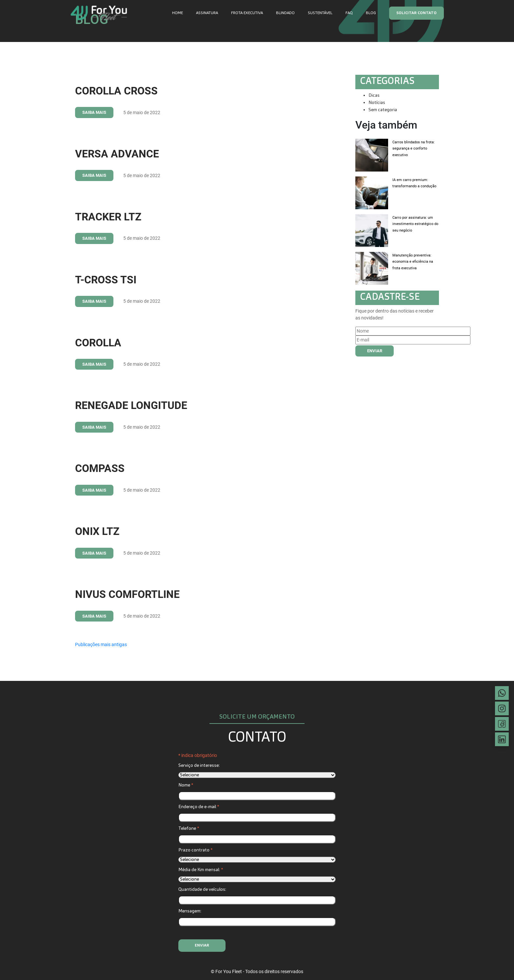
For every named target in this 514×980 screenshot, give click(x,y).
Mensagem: (190, 911)
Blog (371, 13)
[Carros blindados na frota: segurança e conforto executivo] (372, 155)
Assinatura (207, 13)
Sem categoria (383, 110)
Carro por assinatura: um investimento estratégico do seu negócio (415, 224)
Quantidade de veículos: (202, 889)
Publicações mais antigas (101, 644)
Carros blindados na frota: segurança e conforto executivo (414, 149)
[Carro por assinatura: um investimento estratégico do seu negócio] (372, 231)
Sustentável (320, 13)
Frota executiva (247, 13)
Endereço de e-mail (199, 807)
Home (178, 13)
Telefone (189, 828)
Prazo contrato (195, 850)
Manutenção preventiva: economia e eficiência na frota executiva (413, 262)
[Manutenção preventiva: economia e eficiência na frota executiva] (372, 268)
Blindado (285, 13)
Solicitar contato (416, 13)
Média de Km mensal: (201, 870)
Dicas (374, 95)
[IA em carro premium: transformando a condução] (372, 193)
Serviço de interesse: (199, 766)
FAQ (349, 13)
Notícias (377, 103)
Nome (186, 785)
